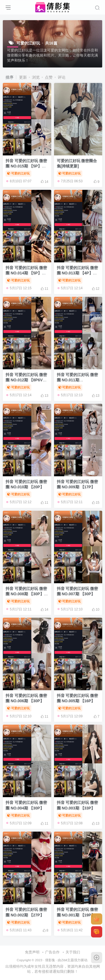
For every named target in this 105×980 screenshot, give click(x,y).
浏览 (36, 77)
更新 (23, 77)
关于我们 (73, 952)
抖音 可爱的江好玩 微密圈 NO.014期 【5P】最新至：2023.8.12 (26, 273)
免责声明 (32, 952)
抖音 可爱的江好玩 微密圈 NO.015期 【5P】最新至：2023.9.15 (26, 166)
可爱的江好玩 (18, 173)
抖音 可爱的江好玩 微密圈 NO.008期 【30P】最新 (27, 594)
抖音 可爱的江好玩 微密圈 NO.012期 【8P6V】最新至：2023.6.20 (26, 380)
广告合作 (52, 952)
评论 (62, 77)
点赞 (49, 77)
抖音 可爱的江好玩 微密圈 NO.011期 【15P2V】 (78, 380)
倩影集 (50, 960)
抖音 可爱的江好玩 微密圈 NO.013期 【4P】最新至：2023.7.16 (78, 273)
